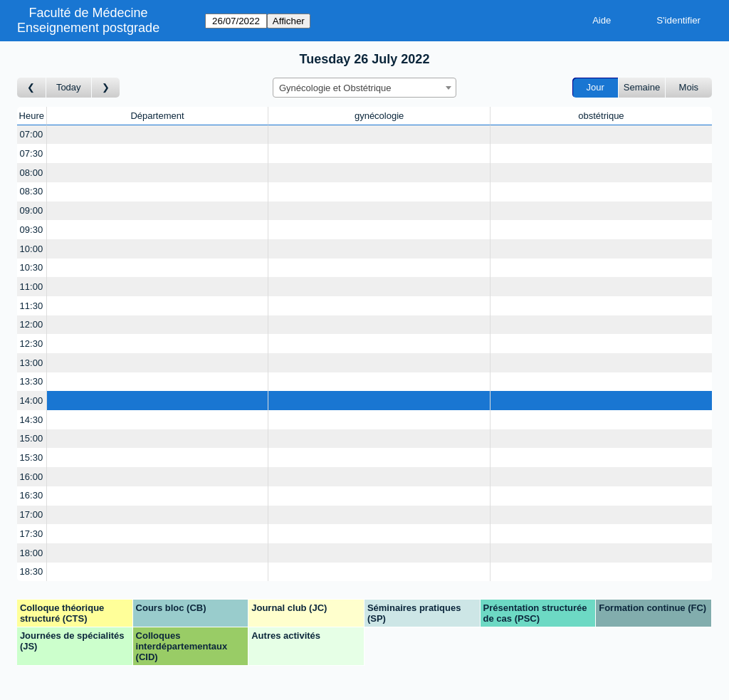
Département (157, 116)
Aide (602, 20)
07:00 (32, 134)
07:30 (32, 153)
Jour (596, 87)
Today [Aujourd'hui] (69, 87)
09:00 (32, 210)
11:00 (32, 287)
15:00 (32, 438)
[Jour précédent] (32, 88)
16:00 (32, 477)
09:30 (32, 230)
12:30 (32, 344)
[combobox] (364, 88)
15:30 (32, 458)
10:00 (32, 249)
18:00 (32, 553)
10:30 (32, 267)
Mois (689, 87)
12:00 (32, 324)
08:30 (32, 191)
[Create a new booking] (158, 135)
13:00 (32, 363)
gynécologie (379, 116)
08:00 (32, 173)
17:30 (32, 534)
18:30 (32, 571)
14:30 (32, 420)
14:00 (32, 401)
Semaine (642, 87)
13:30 (32, 381)
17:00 (32, 514)
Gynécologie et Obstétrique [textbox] (335, 88)
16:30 (32, 495)
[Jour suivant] (106, 88)
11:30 (32, 306)
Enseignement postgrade (88, 28)
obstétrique (601, 116)
